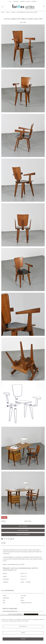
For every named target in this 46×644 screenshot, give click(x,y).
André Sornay (28, 521)
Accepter (23, 639)
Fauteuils (13, 12)
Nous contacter (23, 526)
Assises (8, 12)
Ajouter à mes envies (23, 530)
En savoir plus (23, 627)
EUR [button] (10, 2)
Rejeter (23, 633)
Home (3, 12)
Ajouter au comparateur (23, 535)
